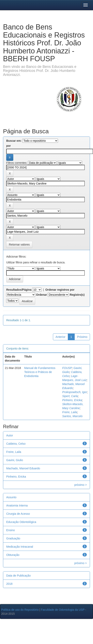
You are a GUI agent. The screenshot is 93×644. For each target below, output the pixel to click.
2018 (9, 584)
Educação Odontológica (21, 522)
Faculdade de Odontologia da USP (63, 610)
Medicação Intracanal (20, 547)
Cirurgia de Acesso (18, 514)
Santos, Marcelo (72, 416)
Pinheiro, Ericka (72, 400)
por (9, 146)
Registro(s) (77, 295)
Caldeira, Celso (16, 444)
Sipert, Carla (70, 396)
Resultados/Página (19, 290)
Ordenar (41, 295)
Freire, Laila (70, 412)
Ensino (11, 530)
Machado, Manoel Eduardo (23, 468)
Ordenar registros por (60, 290)
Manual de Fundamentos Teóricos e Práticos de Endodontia (40, 372)
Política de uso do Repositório (20, 610)
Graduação (13, 538)
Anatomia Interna (17, 505)
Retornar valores (19, 245)
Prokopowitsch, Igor (75, 392)
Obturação (13, 555)
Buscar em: (14, 141)
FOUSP (67, 368)
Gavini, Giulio (15, 460)
